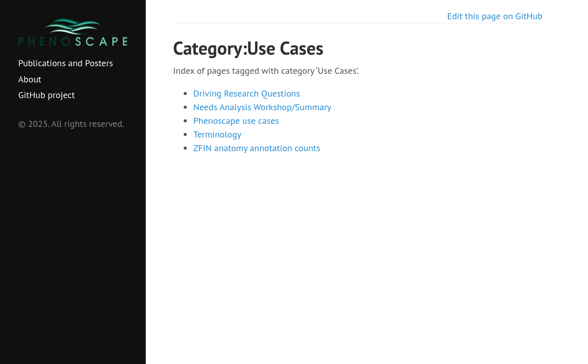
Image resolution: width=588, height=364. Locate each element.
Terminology (217, 134)
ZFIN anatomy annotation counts (257, 148)
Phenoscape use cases (236, 121)
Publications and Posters (66, 63)
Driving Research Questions (247, 93)
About (30, 79)
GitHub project (47, 95)
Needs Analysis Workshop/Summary (262, 107)
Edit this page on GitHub (495, 16)
